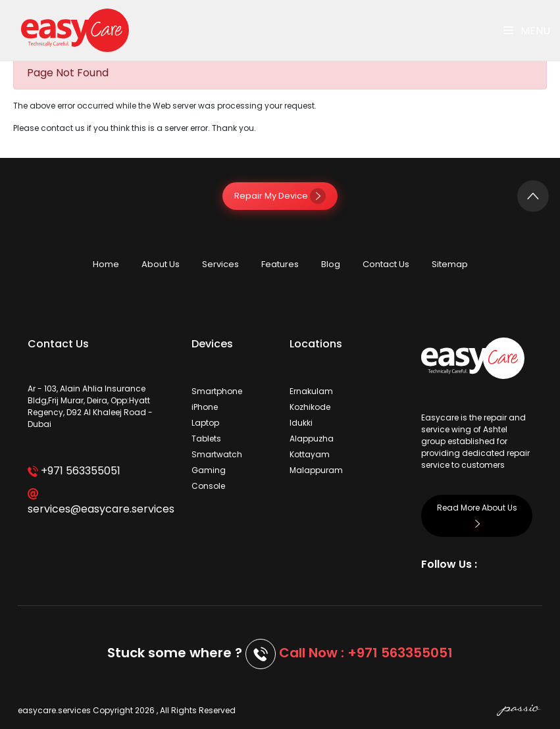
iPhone (205, 407)
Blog (331, 264)
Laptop (205, 423)
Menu (527, 31)
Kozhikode (310, 407)
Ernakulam (311, 391)
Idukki (301, 423)
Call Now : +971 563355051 (366, 653)
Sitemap (450, 264)
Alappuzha (312, 439)
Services (220, 264)
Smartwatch (217, 454)
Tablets (206, 439)
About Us (161, 264)
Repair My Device (280, 196)
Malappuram (316, 470)
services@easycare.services (100, 502)
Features (280, 264)
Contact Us (386, 264)
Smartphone (217, 391)
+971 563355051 (74, 471)
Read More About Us (477, 515)
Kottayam (310, 454)
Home (106, 264)
